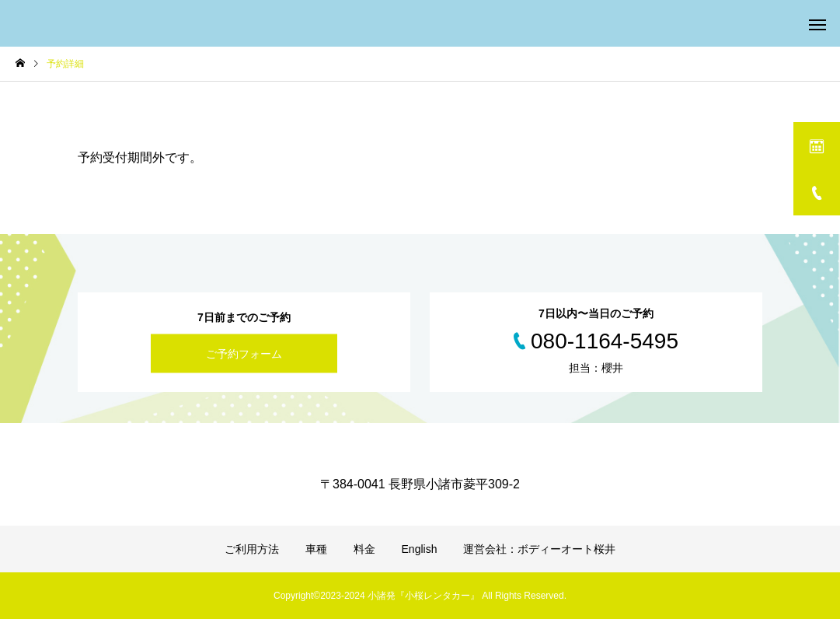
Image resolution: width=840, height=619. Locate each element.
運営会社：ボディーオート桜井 (539, 549)
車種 (316, 549)
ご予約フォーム (244, 354)
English (420, 549)
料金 (364, 549)
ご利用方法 (252, 549)
